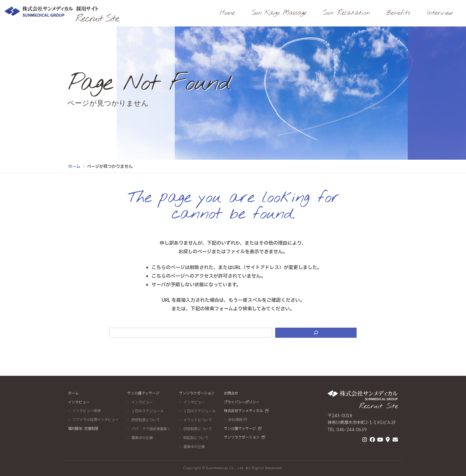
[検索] (316, 333)
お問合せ (231, 393)
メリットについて (198, 420)
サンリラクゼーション (197, 393)
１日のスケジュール (147, 411)
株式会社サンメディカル (243, 411)
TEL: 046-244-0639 (347, 430)
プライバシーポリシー (242, 402)
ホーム (73, 393)
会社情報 (235, 420)
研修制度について (146, 420)
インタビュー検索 (86, 411)
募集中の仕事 (142, 438)
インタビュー (79, 402)
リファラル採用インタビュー (95, 420)
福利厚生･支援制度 (83, 429)
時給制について (196, 438)
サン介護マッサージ (143, 393)
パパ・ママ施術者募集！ (151, 429)
